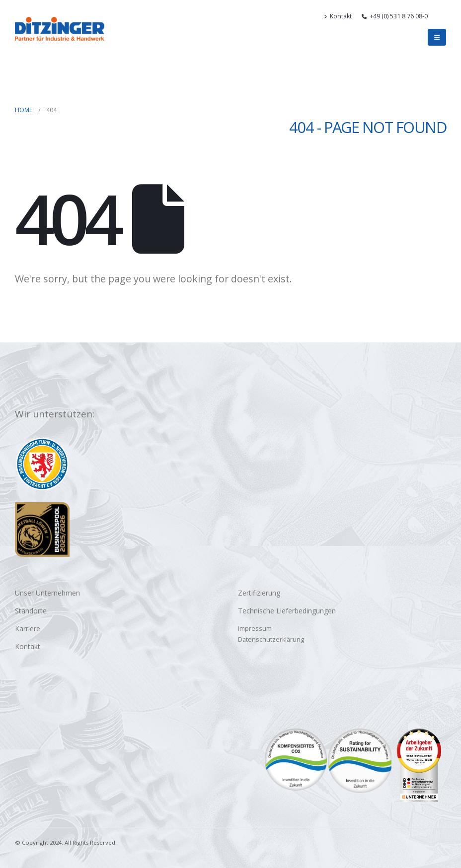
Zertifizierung (259, 593)
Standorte (31, 611)
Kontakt (338, 16)
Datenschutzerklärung (271, 639)
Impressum (255, 629)
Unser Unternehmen (47, 593)
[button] (442, 16)
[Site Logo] (60, 29)
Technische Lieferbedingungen (287, 611)
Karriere (28, 629)
